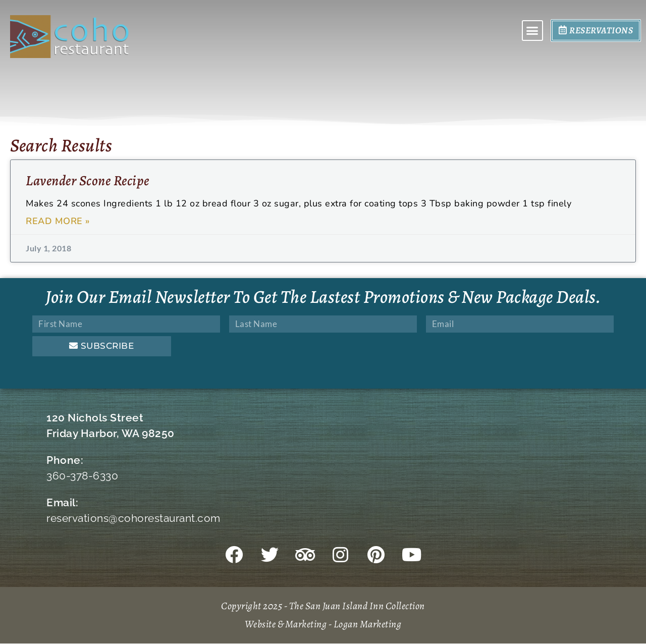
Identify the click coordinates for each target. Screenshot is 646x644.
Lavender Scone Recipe (88, 181)
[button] (532, 31)
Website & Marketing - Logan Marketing (323, 625)
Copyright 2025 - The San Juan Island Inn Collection (323, 606)
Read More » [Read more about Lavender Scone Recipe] (58, 221)
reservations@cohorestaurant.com (133, 518)
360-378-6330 (82, 476)
